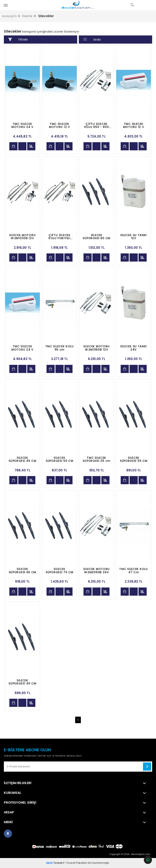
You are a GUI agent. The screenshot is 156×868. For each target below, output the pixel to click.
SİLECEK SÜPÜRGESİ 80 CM (96, 237)
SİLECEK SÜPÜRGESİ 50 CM (60, 459)
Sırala (92, 39)
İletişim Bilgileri (18, 783)
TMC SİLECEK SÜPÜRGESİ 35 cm (96, 459)
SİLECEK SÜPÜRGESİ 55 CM (134, 459)
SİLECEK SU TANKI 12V (134, 237)
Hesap (9, 812)
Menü (8, 822)
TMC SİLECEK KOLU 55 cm (60, 348)
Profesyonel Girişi (20, 803)
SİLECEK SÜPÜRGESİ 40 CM (22, 682)
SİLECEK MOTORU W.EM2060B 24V (96, 571)
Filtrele (18, 39)
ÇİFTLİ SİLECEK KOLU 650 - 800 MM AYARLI (97, 125)
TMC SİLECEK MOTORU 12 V (60, 125)
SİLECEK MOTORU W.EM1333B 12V (22, 237)
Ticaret (54, 863)
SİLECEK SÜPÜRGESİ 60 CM (23, 571)
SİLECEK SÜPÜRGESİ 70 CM (60, 571)
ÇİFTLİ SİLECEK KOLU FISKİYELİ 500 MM (60, 237)
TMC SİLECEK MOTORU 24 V (22, 125)
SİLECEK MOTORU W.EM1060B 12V (96, 348)
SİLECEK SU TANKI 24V (134, 348)
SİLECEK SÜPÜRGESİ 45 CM (22, 459)
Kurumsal (13, 793)
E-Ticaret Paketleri (75, 863)
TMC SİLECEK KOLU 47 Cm (133, 571)
